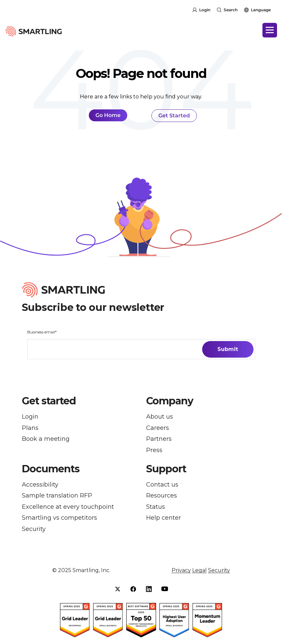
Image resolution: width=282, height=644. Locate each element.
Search (231, 10)
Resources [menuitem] (162, 496)
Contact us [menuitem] (162, 485)
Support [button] (166, 469)
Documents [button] (51, 469)
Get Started (174, 116)
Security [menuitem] (34, 529)
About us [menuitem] (160, 417)
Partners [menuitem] (159, 439)
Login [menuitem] (30, 417)
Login (205, 10)
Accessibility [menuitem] (40, 485)
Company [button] (170, 401)
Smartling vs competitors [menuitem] (59, 518)
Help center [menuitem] (164, 518)
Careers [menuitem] (158, 428)
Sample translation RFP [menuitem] (57, 496)
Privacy (181, 571)
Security (219, 571)
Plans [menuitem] (30, 428)
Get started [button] (49, 401)
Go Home (108, 115)
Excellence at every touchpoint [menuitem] (68, 507)
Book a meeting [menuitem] (46, 439)
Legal (199, 571)
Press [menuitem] (154, 450)
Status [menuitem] (156, 507)
